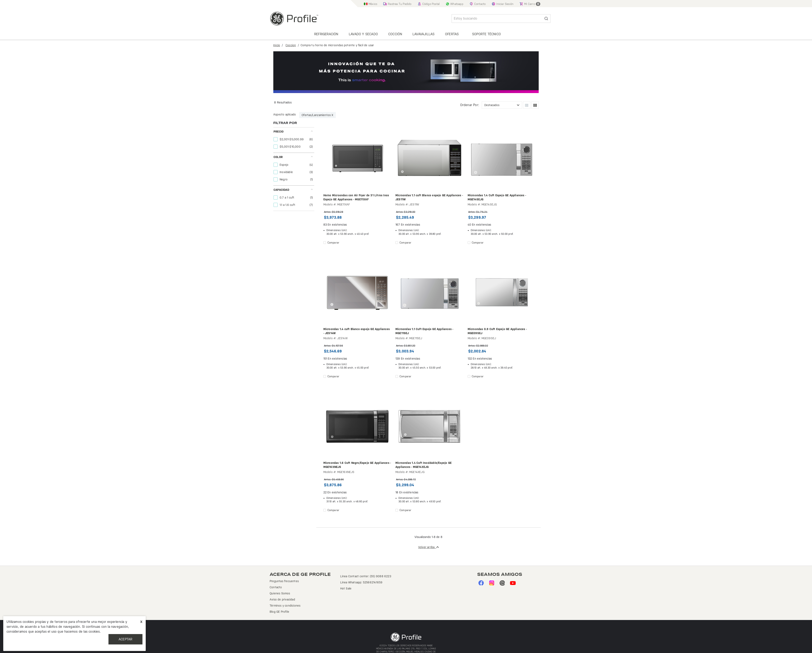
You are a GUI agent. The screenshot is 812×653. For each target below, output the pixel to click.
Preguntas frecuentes (284, 581)
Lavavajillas (424, 34)
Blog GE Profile (279, 612)
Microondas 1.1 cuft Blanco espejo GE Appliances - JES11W (429, 197)
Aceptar (125, 639)
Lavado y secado (363, 34)
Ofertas (452, 34)
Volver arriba (428, 547)
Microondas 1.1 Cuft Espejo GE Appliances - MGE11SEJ (424, 331)
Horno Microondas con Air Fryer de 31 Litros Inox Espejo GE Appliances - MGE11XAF (356, 197)
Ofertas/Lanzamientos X (317, 115)
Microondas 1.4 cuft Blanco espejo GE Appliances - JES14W (357, 331)
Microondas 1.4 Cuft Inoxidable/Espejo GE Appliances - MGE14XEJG (424, 465)
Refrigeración (326, 34)
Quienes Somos (280, 593)
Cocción (395, 34)
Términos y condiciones (285, 606)
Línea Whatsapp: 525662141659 (361, 582)
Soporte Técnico (486, 34)
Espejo (284, 165)
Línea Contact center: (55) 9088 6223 (366, 576)
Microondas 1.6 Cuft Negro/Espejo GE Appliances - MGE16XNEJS (357, 465)
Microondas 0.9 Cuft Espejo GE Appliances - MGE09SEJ (497, 331)
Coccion (291, 45)
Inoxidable (287, 172)
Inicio (277, 45)
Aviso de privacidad (282, 599)
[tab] (293, 140)
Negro (284, 179)
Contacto (276, 587)
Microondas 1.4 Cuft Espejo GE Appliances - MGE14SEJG (497, 197)
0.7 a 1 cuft (287, 198)
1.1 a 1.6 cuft (288, 205)
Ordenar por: (470, 105)
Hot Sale (346, 588)
